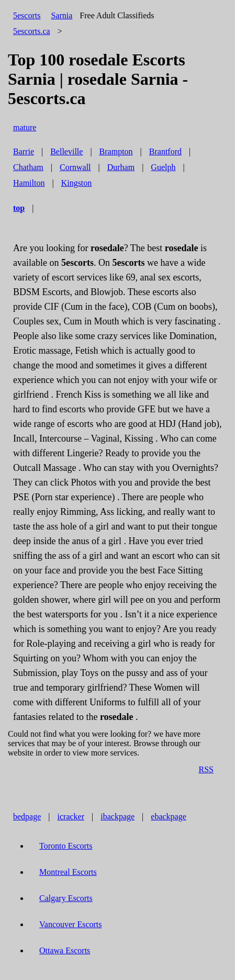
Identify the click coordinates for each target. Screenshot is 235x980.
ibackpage (117, 816)
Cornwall (75, 167)
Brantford (165, 151)
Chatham (28, 167)
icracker (71, 816)
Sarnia (61, 15)
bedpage (27, 816)
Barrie (24, 151)
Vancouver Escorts (71, 924)
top (19, 208)
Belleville (66, 151)
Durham (121, 167)
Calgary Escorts (66, 898)
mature (25, 127)
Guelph (163, 167)
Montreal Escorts (68, 872)
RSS (206, 769)
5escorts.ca (32, 31)
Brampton (116, 151)
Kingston (77, 183)
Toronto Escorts (66, 846)
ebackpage (169, 816)
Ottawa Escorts (65, 950)
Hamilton (29, 183)
